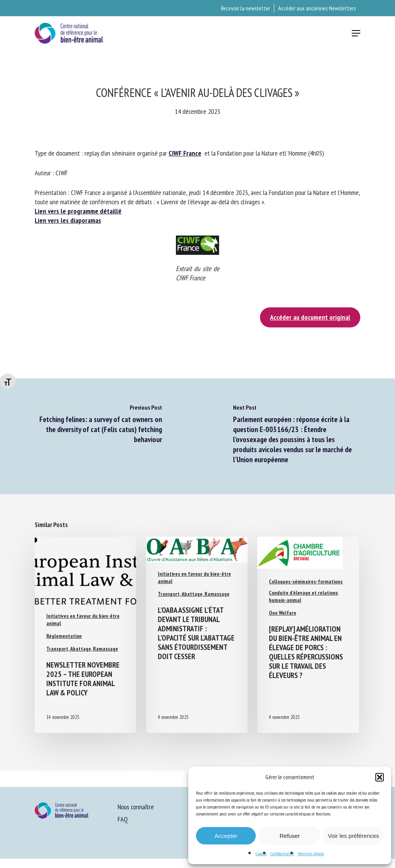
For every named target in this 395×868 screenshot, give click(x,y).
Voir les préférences (354, 836)
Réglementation (64, 636)
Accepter (226, 836)
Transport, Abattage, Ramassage (82, 649)
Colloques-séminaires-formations (306, 581)
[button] (380, 777)
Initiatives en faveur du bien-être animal (83, 620)
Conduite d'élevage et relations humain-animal (303, 596)
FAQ (123, 819)
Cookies (261, 854)
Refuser (290, 836)
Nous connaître (136, 807)
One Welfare (283, 613)
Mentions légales (311, 854)
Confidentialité (282, 854)
